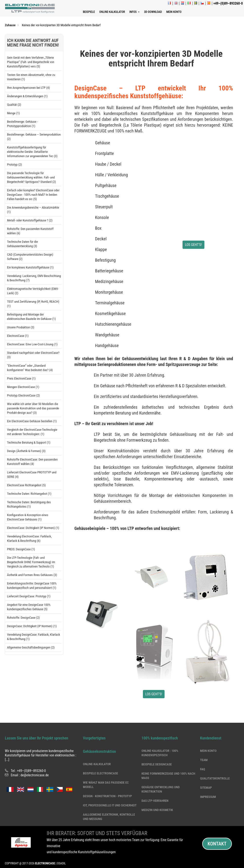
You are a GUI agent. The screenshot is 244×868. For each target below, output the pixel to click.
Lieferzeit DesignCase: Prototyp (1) (29, 596)
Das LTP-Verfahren (155, 801)
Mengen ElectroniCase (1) (23, 387)
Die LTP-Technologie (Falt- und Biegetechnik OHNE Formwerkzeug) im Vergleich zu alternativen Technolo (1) (31, 562)
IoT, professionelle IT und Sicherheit (110, 805)
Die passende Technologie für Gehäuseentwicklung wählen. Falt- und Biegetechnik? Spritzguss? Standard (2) (31, 177)
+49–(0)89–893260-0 (31, 771)
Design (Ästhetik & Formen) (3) (26, 451)
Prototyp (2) (14, 165)
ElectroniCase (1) (18, 336)
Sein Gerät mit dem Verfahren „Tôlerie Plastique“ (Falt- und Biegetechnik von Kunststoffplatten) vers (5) (31, 62)
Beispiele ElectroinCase (100, 773)
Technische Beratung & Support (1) (29, 442)
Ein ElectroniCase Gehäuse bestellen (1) (32, 421)
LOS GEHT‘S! (193, 245)
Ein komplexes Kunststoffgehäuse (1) (30, 267)
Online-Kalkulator (97, 764)
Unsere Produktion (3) (21, 327)
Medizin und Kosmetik (157, 810)
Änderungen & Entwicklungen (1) (27, 96)
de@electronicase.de (35, 775)
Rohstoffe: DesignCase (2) (23, 618)
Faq (202, 769)
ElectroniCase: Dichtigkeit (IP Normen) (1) (33, 528)
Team (204, 760)
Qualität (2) (14, 105)
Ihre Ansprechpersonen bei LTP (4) (28, 88)
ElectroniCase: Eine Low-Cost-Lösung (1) (32, 344)
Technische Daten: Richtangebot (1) (29, 494)
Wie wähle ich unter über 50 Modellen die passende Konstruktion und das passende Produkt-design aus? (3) (33, 408)
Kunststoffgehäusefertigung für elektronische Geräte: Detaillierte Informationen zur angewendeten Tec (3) (32, 152)
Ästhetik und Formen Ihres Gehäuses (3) (32, 575)
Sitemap (206, 788)
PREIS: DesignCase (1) (21, 549)
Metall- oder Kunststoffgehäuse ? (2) (30, 220)
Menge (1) (13, 113)
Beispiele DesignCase (157, 764)
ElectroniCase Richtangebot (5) (26, 485)
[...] (7, 760)
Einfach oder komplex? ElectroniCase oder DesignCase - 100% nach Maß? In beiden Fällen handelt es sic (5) (33, 195)
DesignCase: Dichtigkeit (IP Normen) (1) (32, 626)
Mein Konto (208, 751)
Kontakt (217, 844)
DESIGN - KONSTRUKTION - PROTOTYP (107, 796)
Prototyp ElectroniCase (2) (23, 395)
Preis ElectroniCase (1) (21, 378)
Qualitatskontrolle (215, 778)
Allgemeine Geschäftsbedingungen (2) (31, 647)
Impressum (208, 797)
